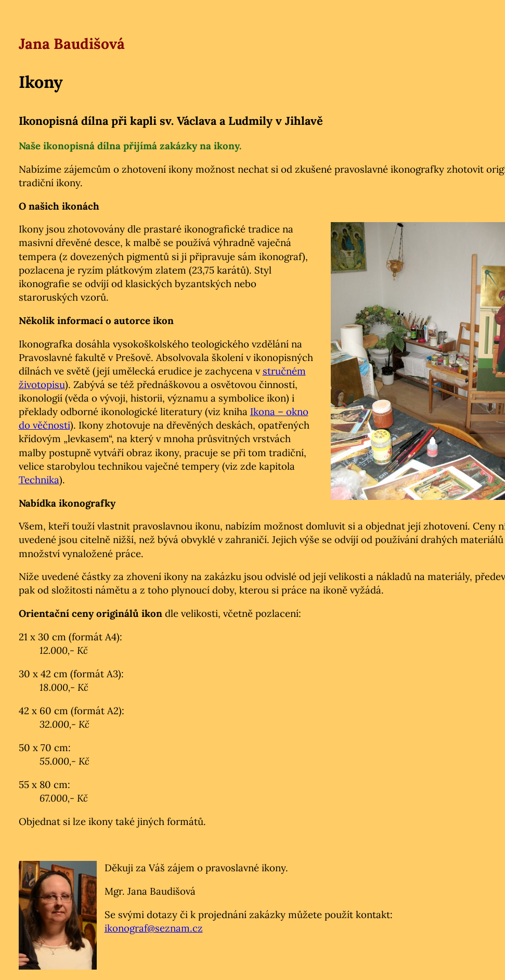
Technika (39, 480)
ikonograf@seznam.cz (154, 928)
